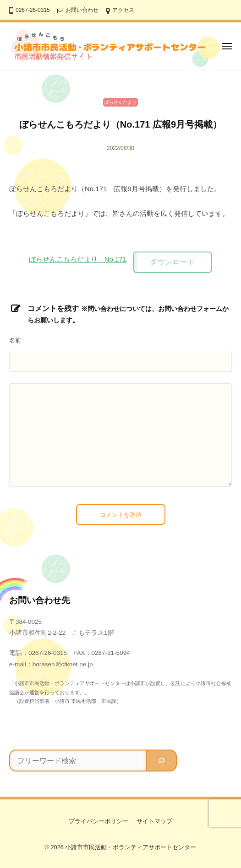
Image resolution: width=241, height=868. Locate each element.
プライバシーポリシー (99, 821)
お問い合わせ (82, 10)
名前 (15, 340)
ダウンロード (173, 262)
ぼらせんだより (120, 102)
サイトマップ (154, 821)
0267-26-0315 (33, 10)
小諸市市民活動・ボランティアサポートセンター (131, 847)
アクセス (123, 10)
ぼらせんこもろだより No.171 (78, 259)
